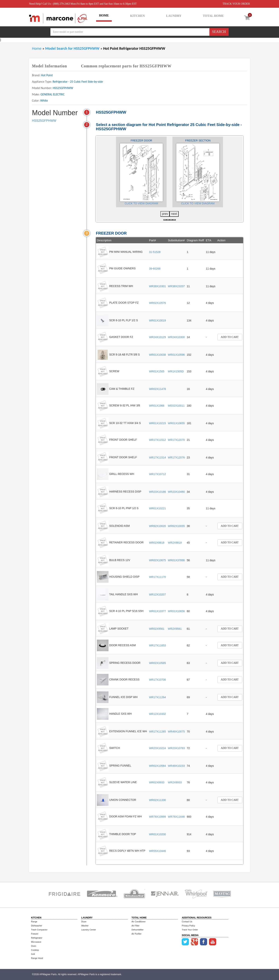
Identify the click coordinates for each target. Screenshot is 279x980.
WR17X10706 (157, 680)
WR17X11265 (157, 732)
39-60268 (155, 269)
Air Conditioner (139, 922)
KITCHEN (138, 16)
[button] (165, 220)
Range (34, 922)
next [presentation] (174, 214)
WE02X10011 (176, 406)
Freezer (35, 934)
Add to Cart (230, 337)
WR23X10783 (176, 748)
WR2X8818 (175, 543)
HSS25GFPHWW (44, 121)
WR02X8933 (157, 782)
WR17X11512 (157, 440)
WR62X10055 (176, 526)
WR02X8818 (157, 543)
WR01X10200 (157, 834)
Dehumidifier (138, 930)
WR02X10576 (157, 303)
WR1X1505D (176, 371)
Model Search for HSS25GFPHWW (73, 48)
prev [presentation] (165, 214)
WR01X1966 (157, 406)
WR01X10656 (176, 611)
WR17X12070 (176, 440)
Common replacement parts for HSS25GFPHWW (126, 66)
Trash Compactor (39, 930)
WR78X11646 (176, 817)
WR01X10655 (176, 423)
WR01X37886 (176, 560)
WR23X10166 (157, 492)
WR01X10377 (157, 611)
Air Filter (136, 926)
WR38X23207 (176, 286)
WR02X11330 (157, 800)
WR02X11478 (157, 389)
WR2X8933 (175, 782)
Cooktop (35, 950)
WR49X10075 (176, 732)
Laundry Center (89, 930)
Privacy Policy (188, 926)
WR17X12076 (176, 457)
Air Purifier (136, 934)
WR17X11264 (157, 697)
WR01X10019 (157, 320)
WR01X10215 (157, 423)
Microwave (36, 942)
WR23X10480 (176, 492)
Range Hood (37, 958)
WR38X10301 (157, 286)
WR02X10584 (157, 766)
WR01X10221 (157, 508)
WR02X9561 (157, 629)
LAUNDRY (174, 16)
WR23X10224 (157, 748)
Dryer (84, 922)
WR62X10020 (157, 526)
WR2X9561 (175, 629)
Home (37, 48)
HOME (104, 15)
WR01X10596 (176, 355)
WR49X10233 (176, 766)
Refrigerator (37, 938)
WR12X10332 (157, 714)
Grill (33, 954)
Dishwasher (37, 926)
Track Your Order (190, 930)
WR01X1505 (157, 371)
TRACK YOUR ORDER (236, 4)
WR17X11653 (157, 645)
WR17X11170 (157, 577)
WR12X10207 (157, 595)
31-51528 (155, 252)
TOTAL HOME (213, 16)
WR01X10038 (157, 355)
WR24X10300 (176, 337)
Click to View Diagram (141, 203)
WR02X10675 (157, 560)
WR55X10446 (157, 851)
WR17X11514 (157, 457)
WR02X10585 (157, 663)
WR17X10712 (157, 474)
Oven (34, 946)
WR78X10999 (157, 817)
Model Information (50, 66)
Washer (85, 926)
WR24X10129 (157, 337)
